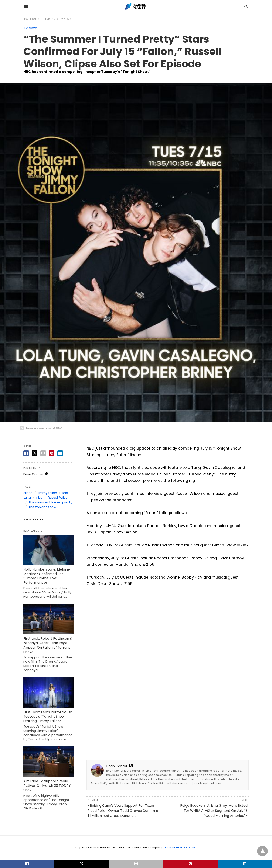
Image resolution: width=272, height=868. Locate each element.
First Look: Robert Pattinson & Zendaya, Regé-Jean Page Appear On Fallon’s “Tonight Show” (48, 645)
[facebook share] (26, 453)
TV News (66, 19)
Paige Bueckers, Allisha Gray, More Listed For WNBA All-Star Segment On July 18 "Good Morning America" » (214, 811)
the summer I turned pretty (51, 502)
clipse (28, 493)
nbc (39, 497)
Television (48, 19)
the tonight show (42, 507)
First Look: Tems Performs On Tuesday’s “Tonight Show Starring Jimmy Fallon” (48, 717)
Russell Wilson (59, 497)
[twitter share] (35, 453)
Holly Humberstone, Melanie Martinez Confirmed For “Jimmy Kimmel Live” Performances (47, 576)
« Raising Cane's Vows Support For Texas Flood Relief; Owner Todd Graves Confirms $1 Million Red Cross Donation (123, 811)
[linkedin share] (60, 453)
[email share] (43, 453)
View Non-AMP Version (181, 848)
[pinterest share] (52, 453)
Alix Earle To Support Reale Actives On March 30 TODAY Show (47, 786)
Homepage (30, 19)
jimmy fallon (47, 493)
